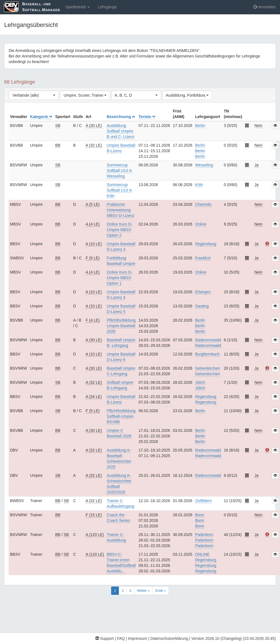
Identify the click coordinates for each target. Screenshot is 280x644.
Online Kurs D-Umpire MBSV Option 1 (119, 278)
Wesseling (204, 165)
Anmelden (265, 7)
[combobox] (34, 95)
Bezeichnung (121, 117)
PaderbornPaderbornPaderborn (204, 540)
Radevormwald (208, 475)
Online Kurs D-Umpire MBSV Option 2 (119, 230)
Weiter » (143, 591)
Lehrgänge (107, 7)
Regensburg (206, 244)
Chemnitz (203, 204)
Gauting (202, 306)
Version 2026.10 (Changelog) (217, 638)
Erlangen (203, 292)
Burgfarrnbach (207, 354)
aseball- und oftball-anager (41, 7)
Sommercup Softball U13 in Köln (119, 190)
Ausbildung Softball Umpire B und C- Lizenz (121, 131)
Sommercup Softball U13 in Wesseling (119, 171)
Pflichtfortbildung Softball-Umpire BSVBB (121, 416)
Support (105, 638)
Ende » (161, 591)
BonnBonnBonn (200, 520)
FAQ (121, 638)
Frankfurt (203, 258)
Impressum (137, 638)
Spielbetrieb (77, 7)
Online (201, 224)
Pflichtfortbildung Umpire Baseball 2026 (121, 326)
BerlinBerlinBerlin (200, 151)
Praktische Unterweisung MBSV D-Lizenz (120, 210)
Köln (199, 185)
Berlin (200, 126)
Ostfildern (203, 501)
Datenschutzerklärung (169, 638)
